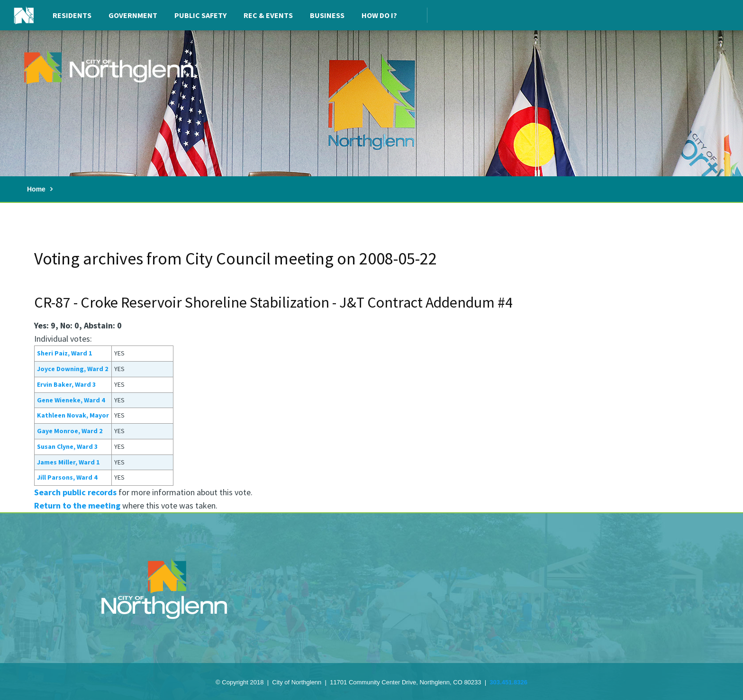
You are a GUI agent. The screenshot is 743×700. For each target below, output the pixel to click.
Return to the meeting (77, 505)
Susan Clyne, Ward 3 (67, 446)
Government (133, 15)
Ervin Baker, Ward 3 (66, 384)
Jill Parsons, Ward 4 (67, 477)
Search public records (75, 492)
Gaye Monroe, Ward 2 (70, 431)
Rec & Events (268, 15)
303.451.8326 (508, 682)
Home (36, 189)
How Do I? (379, 15)
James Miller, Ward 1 (68, 462)
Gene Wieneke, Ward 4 (71, 400)
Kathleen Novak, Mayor (73, 415)
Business (327, 15)
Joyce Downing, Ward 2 (72, 369)
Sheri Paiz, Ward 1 (64, 353)
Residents (72, 15)
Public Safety (200, 15)
